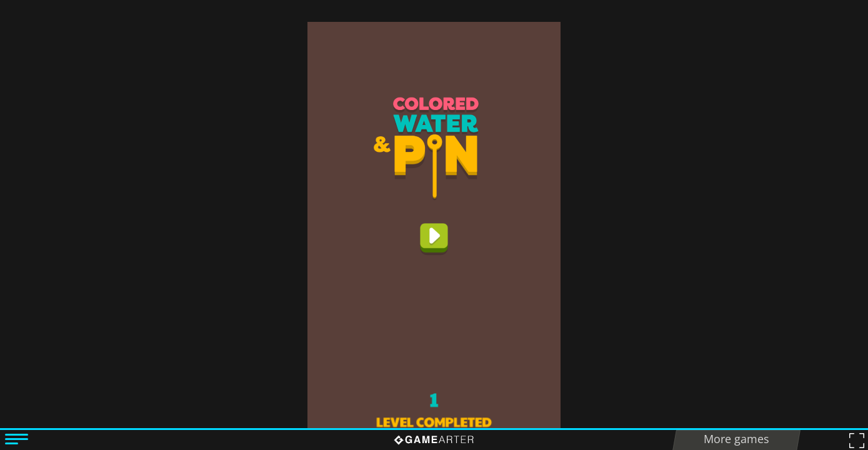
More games (736, 439)
